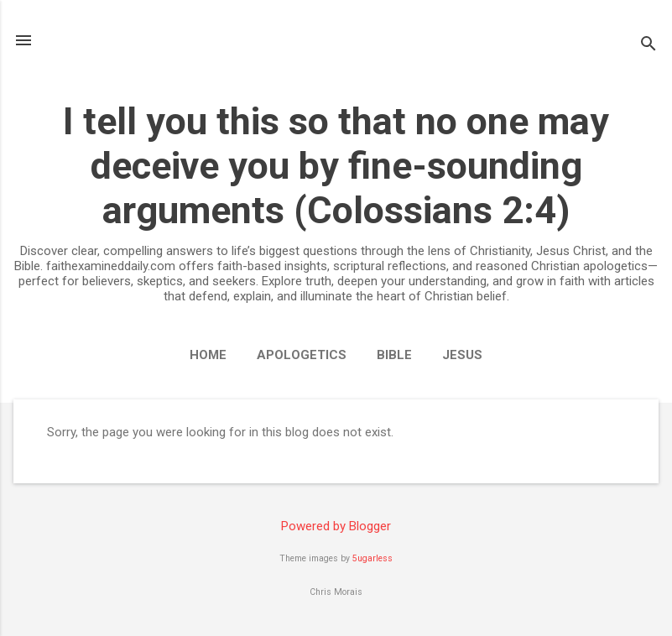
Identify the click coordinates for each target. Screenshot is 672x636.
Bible (394, 355)
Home (208, 355)
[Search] (649, 46)
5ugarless (372, 558)
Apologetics (302, 355)
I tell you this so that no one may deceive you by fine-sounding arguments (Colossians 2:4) (336, 166)
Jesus (462, 355)
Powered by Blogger (336, 526)
